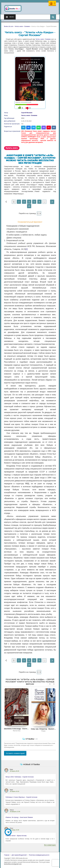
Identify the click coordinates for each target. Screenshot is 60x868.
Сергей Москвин (27, 113)
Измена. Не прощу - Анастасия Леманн (19, 817)
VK (54, 127)
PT (49, 127)
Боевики (48, 39)
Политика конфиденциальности (39, 855)
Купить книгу (12, 148)
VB (44, 127)
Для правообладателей (19, 855)
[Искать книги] (53, 17)
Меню (10, 17)
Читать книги (40, 39)
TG (23, 127)
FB (28, 127)
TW (34, 127)
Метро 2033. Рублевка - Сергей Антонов (20, 777)
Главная (7, 855)
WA (39, 127)
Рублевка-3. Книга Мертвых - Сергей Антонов (21, 797)
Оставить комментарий (15, 753)
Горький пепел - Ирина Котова (16, 836)
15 (29, 206)
